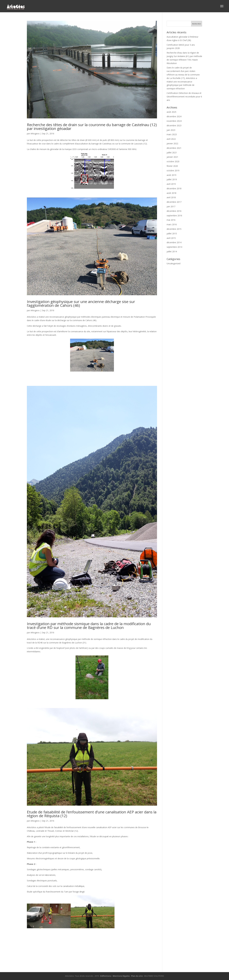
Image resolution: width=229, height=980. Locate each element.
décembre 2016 (174, 211)
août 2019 (171, 175)
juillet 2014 (172, 251)
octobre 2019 (173, 170)
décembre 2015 (174, 229)
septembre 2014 (174, 247)
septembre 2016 (174, 216)
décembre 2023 (174, 125)
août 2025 (171, 112)
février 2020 (172, 166)
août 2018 (171, 193)
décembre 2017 (174, 202)
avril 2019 (171, 184)
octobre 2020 (173, 161)
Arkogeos (35, 134)
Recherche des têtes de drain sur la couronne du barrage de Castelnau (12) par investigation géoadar (92, 127)
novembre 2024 (174, 121)
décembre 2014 (174, 242)
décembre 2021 (174, 148)
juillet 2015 (172, 233)
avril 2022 (171, 139)
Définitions (106, 976)
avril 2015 (171, 238)
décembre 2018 (174, 188)
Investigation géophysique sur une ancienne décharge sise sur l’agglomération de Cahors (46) (81, 303)
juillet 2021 (172, 153)
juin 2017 (171, 206)
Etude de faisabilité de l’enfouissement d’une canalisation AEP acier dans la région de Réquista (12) (92, 814)
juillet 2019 (172, 179)
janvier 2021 (172, 157)
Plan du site (137, 976)
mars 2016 (172, 224)
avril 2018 (171, 197)
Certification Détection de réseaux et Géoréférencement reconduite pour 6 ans (184, 97)
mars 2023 (172, 134)
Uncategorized (174, 263)
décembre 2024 (174, 116)
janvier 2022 (172, 143)
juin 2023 (171, 130)
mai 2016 (171, 220)
